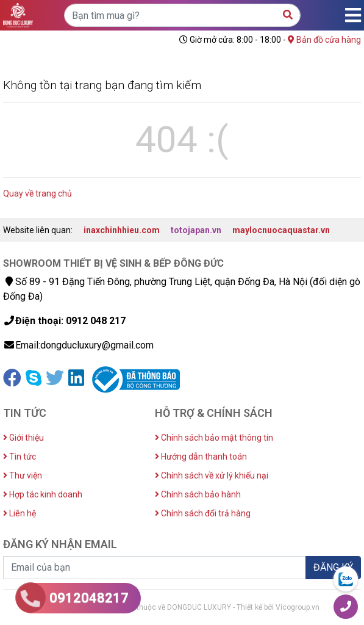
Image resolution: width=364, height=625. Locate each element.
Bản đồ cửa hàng (324, 40)
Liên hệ (20, 513)
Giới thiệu (23, 438)
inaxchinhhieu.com (122, 230)
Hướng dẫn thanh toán (201, 457)
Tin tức (20, 457)
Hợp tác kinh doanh (43, 494)
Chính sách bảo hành (198, 494)
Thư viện (23, 475)
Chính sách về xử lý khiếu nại (212, 475)
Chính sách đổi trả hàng (203, 513)
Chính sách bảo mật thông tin (214, 438)
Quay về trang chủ (37, 193)
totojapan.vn (196, 230)
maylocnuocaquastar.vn (281, 230)
